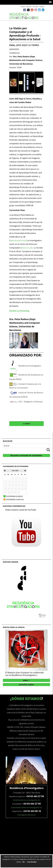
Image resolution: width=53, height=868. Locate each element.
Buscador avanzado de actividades (26, 455)
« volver (26, 424)
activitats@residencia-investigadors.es (27, 807)
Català (23, 6)
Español (29, 6)
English (42, 6)
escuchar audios (26, 685)
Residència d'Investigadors (30, 366)
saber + (26, 680)
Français (35, 6)
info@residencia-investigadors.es (26, 800)
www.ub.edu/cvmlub (19, 240)
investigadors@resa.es (26, 815)
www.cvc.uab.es (28, 248)
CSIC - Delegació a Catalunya (30, 402)
